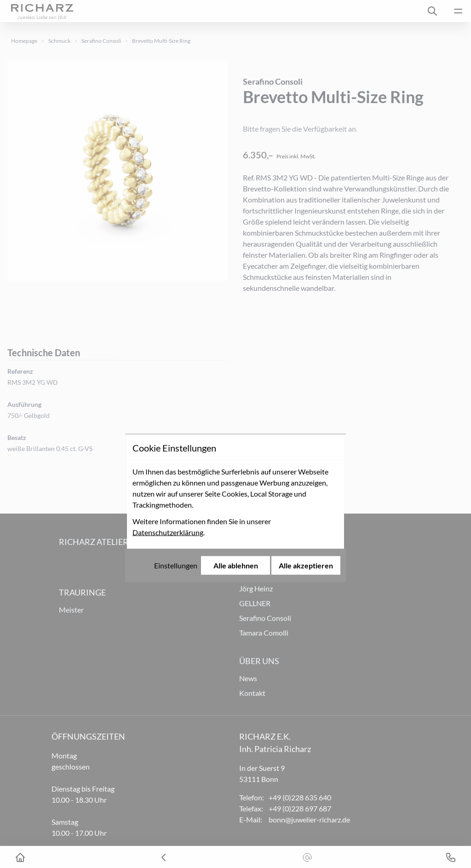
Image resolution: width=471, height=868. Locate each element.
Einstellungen (176, 491)
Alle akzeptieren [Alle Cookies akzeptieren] (306, 491)
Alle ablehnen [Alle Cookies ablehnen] (236, 491)
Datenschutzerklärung (168, 458)
